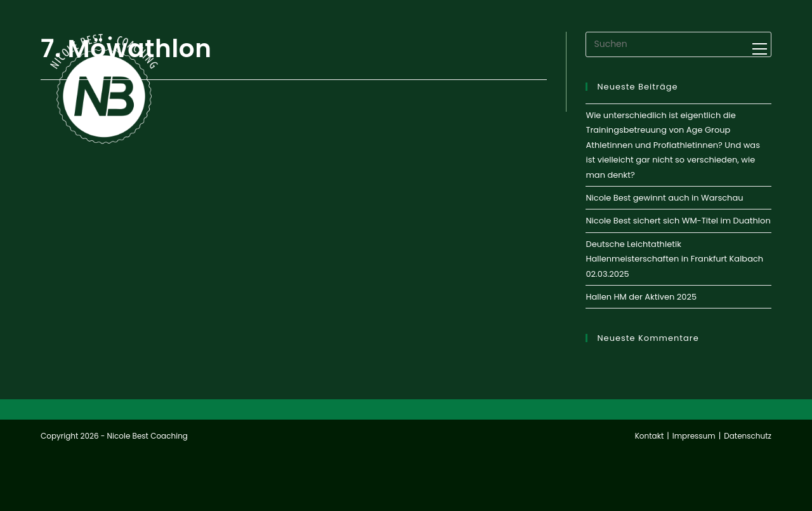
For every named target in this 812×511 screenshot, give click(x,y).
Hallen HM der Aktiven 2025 (641, 297)
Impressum (694, 436)
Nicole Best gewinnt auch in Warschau (664, 198)
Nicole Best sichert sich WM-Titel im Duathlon (678, 221)
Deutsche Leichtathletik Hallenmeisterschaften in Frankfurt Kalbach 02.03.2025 (674, 259)
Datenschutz (748, 436)
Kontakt (650, 436)
